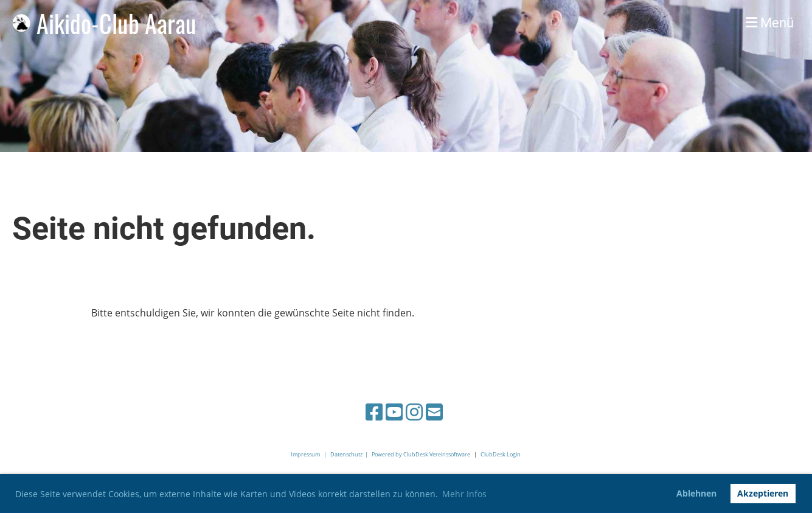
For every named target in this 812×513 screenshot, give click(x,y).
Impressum (305, 454)
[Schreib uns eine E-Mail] (434, 412)
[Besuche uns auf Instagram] (414, 412)
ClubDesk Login (501, 454)
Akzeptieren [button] (763, 493)
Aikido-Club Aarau (116, 23)
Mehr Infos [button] (464, 494)
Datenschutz (346, 454)
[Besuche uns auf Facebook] (374, 412)
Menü (770, 23)
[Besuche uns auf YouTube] (394, 412)
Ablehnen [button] (696, 493)
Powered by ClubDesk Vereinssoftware (421, 454)
